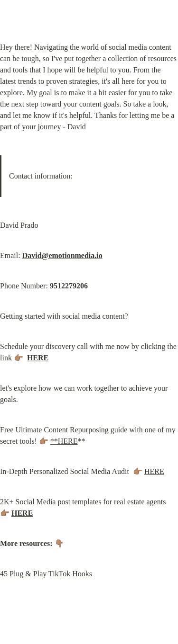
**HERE (64, 441)
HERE (154, 471)
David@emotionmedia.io (62, 255)
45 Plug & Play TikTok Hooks (46, 574)
